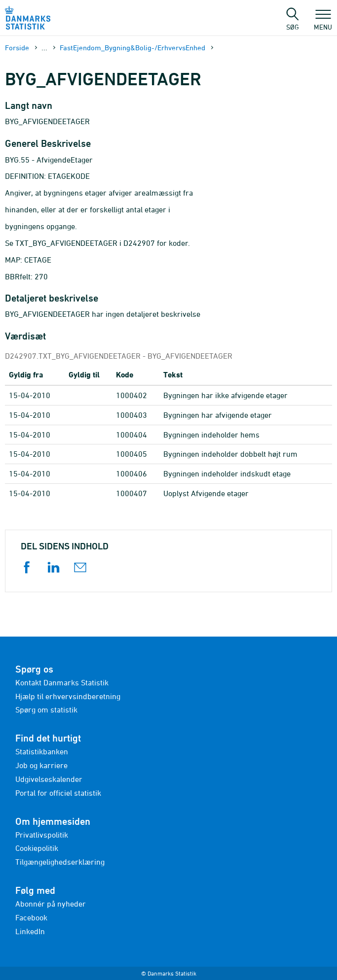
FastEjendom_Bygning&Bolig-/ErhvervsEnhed (132, 48)
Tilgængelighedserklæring (60, 862)
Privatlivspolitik (42, 835)
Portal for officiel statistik (58, 793)
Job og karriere (41, 765)
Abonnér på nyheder (51, 904)
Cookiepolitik (37, 848)
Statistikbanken (42, 751)
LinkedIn (30, 931)
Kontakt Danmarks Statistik (62, 682)
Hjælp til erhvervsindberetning (68, 696)
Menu (323, 22)
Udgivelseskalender (49, 779)
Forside (17, 48)
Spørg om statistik (46, 710)
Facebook (31, 917)
